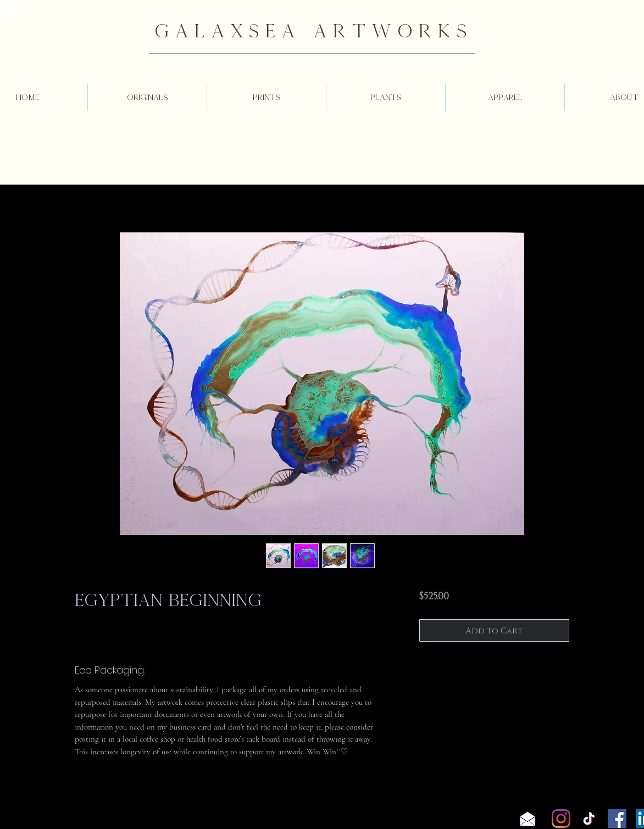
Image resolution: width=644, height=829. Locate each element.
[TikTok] (589, 819)
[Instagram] (561, 819)
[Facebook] (617, 819)
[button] (147, 97)
